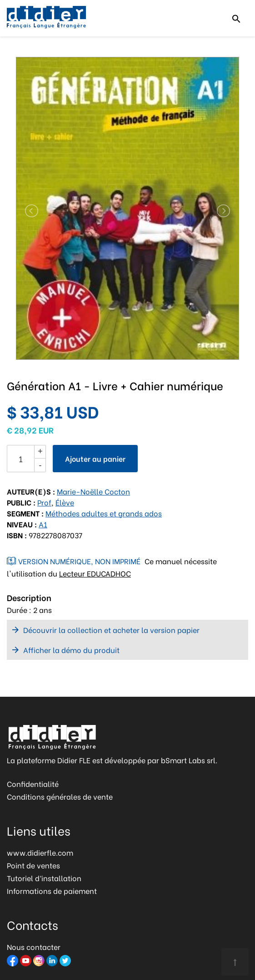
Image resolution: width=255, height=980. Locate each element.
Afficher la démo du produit (71, 650)
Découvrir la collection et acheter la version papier (111, 630)
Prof (44, 502)
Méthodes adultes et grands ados (104, 513)
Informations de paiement (52, 891)
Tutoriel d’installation (44, 878)
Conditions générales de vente (60, 796)
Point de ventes (33, 865)
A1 (43, 524)
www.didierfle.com (40, 852)
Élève (65, 502)
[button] (27, 211)
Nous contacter (34, 947)
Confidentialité (33, 783)
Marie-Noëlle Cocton (93, 491)
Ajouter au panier (95, 458)
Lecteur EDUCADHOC (95, 573)
